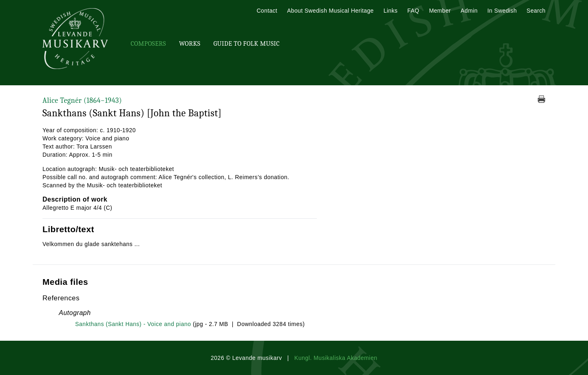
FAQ (413, 11)
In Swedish (502, 11)
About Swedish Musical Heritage (330, 11)
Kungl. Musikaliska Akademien (336, 358)
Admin (469, 11)
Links (390, 11)
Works (189, 44)
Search (536, 11)
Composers (148, 44)
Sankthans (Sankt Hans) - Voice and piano (133, 324)
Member (440, 11)
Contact (267, 11)
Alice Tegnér (82, 101)
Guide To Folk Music (247, 44)
